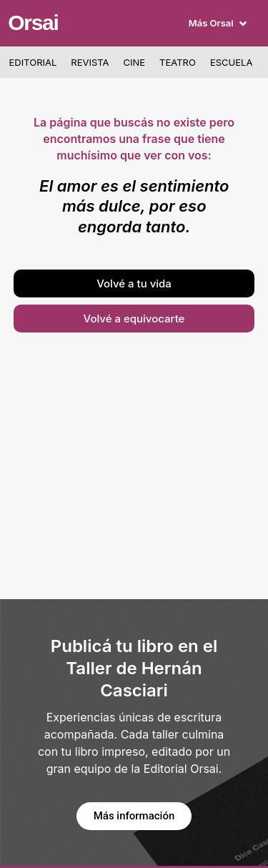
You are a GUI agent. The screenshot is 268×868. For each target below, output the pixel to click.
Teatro (178, 62)
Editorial (33, 62)
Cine (135, 62)
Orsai (33, 23)
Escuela (231, 62)
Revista (90, 62)
